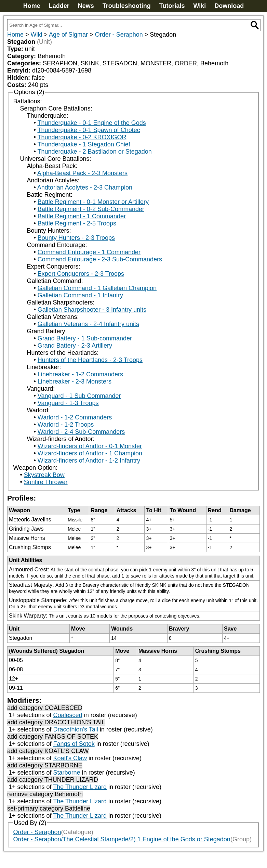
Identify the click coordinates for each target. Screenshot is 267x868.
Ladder (59, 6)
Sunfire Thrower (46, 482)
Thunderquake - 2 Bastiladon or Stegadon (94, 152)
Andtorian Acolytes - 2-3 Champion (85, 187)
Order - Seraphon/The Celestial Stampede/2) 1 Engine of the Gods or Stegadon (122, 839)
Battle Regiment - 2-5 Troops (77, 223)
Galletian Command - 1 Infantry (80, 295)
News (86, 6)
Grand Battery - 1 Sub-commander (85, 338)
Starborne (67, 773)
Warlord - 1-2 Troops (66, 425)
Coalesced (68, 715)
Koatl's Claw (70, 758)
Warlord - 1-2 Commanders (75, 417)
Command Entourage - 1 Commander (89, 252)
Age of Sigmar (68, 35)
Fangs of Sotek (74, 744)
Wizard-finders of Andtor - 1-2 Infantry (89, 461)
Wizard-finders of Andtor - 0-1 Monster (90, 446)
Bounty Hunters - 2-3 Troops (76, 238)
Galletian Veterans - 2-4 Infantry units (88, 324)
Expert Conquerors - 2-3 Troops (81, 274)
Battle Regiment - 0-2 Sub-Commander (91, 209)
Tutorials (172, 6)
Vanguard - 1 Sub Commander (79, 396)
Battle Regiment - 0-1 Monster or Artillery (93, 202)
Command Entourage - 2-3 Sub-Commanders (100, 259)
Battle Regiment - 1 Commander (82, 216)
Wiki (199, 6)
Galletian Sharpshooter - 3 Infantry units (92, 310)
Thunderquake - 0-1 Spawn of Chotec (89, 130)
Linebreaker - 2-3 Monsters (75, 381)
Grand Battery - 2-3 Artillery (75, 346)
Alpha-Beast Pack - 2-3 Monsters (82, 173)
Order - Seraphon (119, 35)
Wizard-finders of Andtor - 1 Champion (90, 453)
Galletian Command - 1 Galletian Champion (97, 288)
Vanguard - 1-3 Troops (68, 403)
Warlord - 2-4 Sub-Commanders (81, 432)
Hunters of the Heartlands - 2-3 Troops (90, 360)
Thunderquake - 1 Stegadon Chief (84, 144)
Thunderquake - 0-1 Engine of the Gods (91, 123)
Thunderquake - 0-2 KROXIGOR (82, 137)
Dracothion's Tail (76, 729)
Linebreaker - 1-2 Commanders (80, 374)
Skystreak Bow (44, 475)
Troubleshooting (127, 6)
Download (229, 6)
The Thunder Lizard (80, 787)
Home (32, 6)
